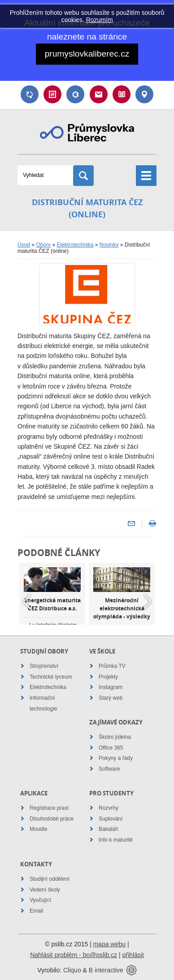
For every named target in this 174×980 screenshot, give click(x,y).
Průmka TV (112, 666)
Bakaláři (75, 94)
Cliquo (72, 970)
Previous (26, 601)
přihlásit (133, 955)
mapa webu (109, 944)
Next (148, 601)
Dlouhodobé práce (52, 819)
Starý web (111, 698)
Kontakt (144, 94)
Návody (122, 94)
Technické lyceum (51, 677)
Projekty (108, 677)
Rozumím (100, 20)
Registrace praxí (49, 808)
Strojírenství (44, 666)
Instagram (111, 687)
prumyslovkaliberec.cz (87, 54)
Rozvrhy (109, 808)
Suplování (30, 94)
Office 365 (111, 748)
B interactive (106, 970)
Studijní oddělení (50, 879)
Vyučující (40, 900)
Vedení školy (45, 890)
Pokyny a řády (116, 758)
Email (99, 94)
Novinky (109, 245)
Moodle (38, 829)
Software (109, 769)
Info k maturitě (116, 840)
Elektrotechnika (75, 245)
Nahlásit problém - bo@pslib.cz (74, 955)
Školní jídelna (115, 737)
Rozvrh (52, 94)
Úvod (24, 245)
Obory (43, 245)
